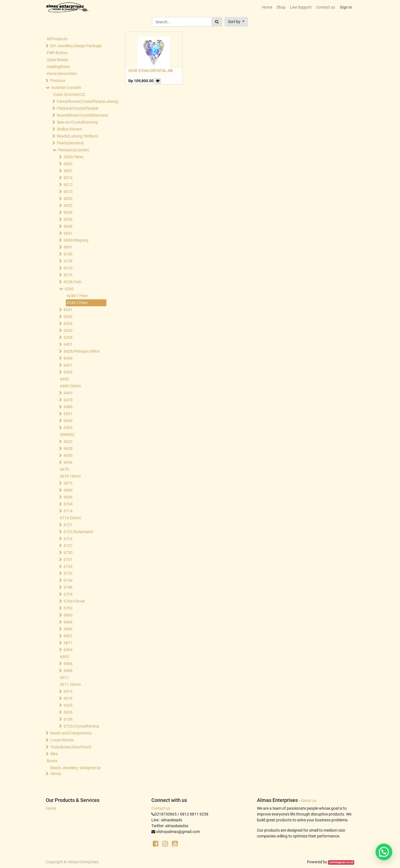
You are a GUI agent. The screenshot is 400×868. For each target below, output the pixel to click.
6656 (68, 462)
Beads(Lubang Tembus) (78, 136)
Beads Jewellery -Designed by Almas (76, 771)
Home (51, 808)
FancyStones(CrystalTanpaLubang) (82, 101)
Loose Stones (62, 740)
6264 (68, 323)
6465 (68, 393)
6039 (68, 219)
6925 (68, 705)
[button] (236, 22)
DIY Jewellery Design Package (76, 46)
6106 (68, 719)
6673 (68, 483)
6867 (68, 636)
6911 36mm (70, 684)
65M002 (67, 435)
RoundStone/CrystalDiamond (82, 115)
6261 (68, 310)
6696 (68, 497)
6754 (68, 594)
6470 (68, 400)
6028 (68, 212)
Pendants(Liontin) (74, 150)
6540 (68, 421)
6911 (64, 678)
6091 (68, 247)
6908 (68, 671)
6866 (68, 629)
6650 (68, 455)
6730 (68, 553)
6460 (64, 379)
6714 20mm (70, 518)
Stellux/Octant (69, 129)
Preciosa (58, 81)
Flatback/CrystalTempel (77, 108)
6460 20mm (70, 386)
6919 (68, 698)
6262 (68, 317)
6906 (68, 664)
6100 (68, 254)
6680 (68, 490)
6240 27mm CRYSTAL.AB (151, 71)
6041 (68, 233)
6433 (68, 372)
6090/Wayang (76, 240)
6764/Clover (74, 601)
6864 (68, 622)
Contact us (161, 808)
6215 (68, 275)
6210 (68, 268)
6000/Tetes (73, 157)
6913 (68, 691)
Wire (54, 754)
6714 (68, 511)
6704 (68, 504)
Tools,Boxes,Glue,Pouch (71, 747)
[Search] (217, 22)
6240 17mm (77, 296)
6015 (68, 192)
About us (309, 801)
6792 (68, 608)
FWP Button (57, 53)
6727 (68, 546)
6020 (68, 199)
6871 (68, 643)
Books (52, 761)
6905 (64, 657)
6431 (68, 365)
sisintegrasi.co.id (341, 862)
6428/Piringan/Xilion (82, 351)
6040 (68, 226)
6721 (68, 525)
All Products (57, 39)
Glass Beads (57, 60)
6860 (68, 615)
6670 (64, 469)
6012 (68, 185)
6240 (69, 289)
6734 (68, 566)
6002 (68, 164)
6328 (68, 337)
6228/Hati (72, 282)
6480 (68, 407)
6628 (68, 448)
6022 (68, 205)
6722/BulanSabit (78, 532)
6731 (68, 560)
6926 (68, 712)
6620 (68, 441)
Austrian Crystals (66, 87)
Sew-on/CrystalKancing (77, 122)
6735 (68, 573)
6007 (68, 171)
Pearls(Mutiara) (71, 143)
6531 (68, 414)
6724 (68, 539)
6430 (68, 358)
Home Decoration (62, 74)
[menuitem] (267, 7)
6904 (68, 650)
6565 (68, 428)
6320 (68, 330)
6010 (68, 178)
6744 (68, 580)
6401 (68, 344)
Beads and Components (71, 733)
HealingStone (58, 67)
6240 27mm (77, 303)
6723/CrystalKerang (81, 726)
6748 (68, 587)
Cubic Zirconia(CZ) (69, 94)
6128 (68, 261)
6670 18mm (70, 476)
